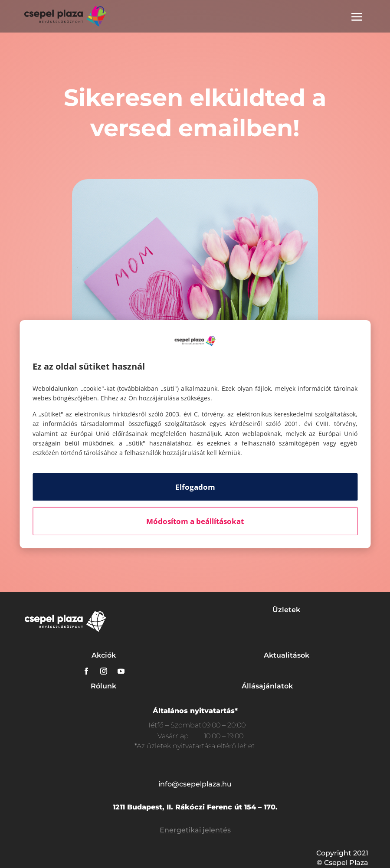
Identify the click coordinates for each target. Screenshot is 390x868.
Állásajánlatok (267, 686)
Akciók (104, 655)
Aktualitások (287, 655)
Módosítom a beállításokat (195, 521)
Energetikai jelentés (195, 830)
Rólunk (103, 686)
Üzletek (286, 610)
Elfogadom (195, 487)
